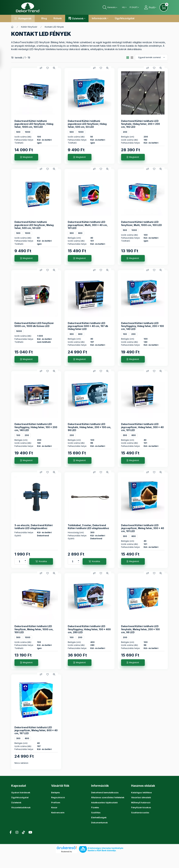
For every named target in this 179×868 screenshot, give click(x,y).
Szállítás (96, 812)
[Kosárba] (41, 561)
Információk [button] (99, 18)
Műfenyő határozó (141, 802)
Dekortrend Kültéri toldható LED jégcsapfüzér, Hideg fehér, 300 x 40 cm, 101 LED (142, 427)
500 (18, 132)
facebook (92, 831)
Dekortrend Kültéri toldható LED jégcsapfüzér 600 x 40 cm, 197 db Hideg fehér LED (88, 326)
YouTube (112, 831)
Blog (44, 18)
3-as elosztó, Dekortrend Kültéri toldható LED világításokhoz (34, 527)
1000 (28, 132)
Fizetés (95, 807)
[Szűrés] (4, 58)
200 (125, 132)
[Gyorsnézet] (54, 68)
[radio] (132, 58)
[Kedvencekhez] (48, 68)
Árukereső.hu (67, 848)
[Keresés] (110, 7)
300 (72, 233)
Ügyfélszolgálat (125, 18)
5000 (19, 331)
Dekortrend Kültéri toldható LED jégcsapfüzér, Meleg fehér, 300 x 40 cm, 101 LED (143, 528)
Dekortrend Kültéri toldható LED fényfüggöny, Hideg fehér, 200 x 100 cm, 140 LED (142, 326)
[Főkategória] (12, 27)
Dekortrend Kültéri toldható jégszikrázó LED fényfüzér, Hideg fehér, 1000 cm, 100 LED (34, 124)
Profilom (56, 802)
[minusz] (25, 563)
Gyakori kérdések (21, 792)
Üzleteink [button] (78, 18)
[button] (23, 18)
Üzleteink (16, 802)
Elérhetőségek (99, 817)
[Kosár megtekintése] (164, 7)
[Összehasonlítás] (41, 68)
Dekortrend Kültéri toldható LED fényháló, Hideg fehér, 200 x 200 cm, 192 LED (141, 124)
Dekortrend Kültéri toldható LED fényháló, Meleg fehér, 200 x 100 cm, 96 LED (140, 629)
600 (80, 233)
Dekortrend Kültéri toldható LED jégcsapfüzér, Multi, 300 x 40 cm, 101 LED (88, 225)
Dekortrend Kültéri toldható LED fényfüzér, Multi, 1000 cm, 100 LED (141, 223)
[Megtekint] (26, 157)
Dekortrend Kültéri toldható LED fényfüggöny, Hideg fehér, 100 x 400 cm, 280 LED (89, 629)
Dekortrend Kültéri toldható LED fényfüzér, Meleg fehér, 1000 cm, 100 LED (34, 629)
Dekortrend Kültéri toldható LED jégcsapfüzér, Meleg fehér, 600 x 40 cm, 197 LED (36, 730)
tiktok (105, 831)
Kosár (54, 807)
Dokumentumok (99, 823)
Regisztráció (58, 797)
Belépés (56, 792)
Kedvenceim (58, 812)
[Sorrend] (151, 57)
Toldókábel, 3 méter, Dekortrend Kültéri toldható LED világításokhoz (88, 527)
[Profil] (150, 7)
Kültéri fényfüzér (29, 27)
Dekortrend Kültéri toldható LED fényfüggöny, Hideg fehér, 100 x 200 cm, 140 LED (36, 427)
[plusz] (25, 560)
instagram (99, 831)
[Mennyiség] (19, 561)
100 (125, 334)
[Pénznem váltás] (134, 7)
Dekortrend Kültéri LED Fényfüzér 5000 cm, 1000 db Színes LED (34, 325)
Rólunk (58, 18)
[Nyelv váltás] (124, 7)
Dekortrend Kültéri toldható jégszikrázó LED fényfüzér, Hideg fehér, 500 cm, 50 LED (87, 124)
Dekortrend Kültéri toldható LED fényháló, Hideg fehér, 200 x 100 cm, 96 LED (89, 427)
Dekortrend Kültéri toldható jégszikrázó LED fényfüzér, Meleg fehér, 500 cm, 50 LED (34, 225)
